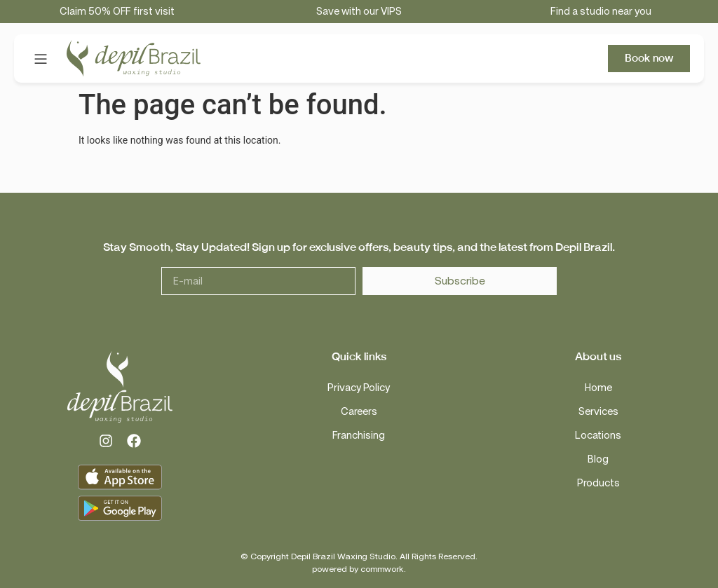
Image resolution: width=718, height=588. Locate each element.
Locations (598, 436)
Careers (359, 412)
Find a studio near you (601, 12)
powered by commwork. (359, 569)
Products (598, 483)
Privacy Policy (359, 388)
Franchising (359, 436)
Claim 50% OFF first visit (117, 12)
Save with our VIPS (359, 12)
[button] (40, 59)
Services (598, 412)
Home (598, 388)
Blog (598, 459)
